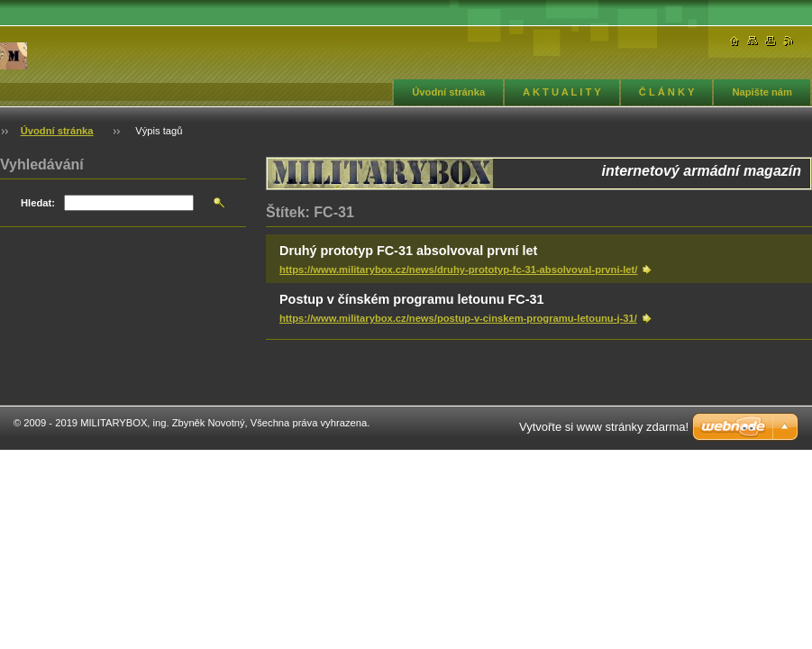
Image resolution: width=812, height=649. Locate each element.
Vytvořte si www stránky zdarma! (604, 427)
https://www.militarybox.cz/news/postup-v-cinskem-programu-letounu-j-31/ (458, 318)
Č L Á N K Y (667, 92)
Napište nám (762, 92)
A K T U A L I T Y (562, 92)
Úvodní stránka (448, 92)
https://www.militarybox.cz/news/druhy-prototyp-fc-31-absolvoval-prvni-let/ (458, 270)
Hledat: (38, 203)
